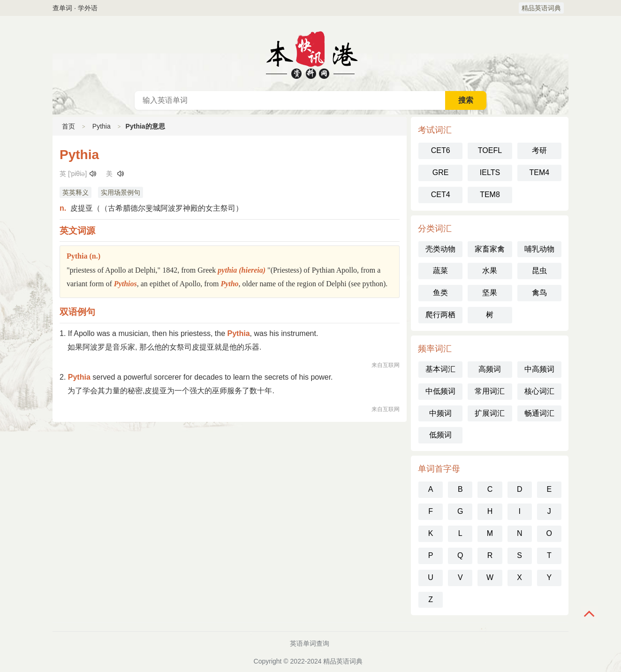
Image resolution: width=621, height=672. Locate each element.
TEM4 (539, 172)
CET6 (441, 150)
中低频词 (440, 391)
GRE (441, 172)
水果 (490, 271)
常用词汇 (490, 391)
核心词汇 (539, 391)
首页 (68, 126)
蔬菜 (440, 271)
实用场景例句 (121, 192)
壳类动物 (440, 249)
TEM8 (490, 195)
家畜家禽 (490, 249)
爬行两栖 (440, 315)
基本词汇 (440, 369)
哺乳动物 (539, 249)
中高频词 (539, 369)
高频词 (490, 369)
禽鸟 (539, 293)
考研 (539, 150)
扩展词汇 (490, 413)
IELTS (490, 172)
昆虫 (539, 271)
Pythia (102, 126)
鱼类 (440, 293)
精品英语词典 (541, 8)
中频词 (440, 413)
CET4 (441, 195)
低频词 (440, 435)
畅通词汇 (539, 413)
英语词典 (310, 53)
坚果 (490, 293)
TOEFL (490, 150)
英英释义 (76, 192)
